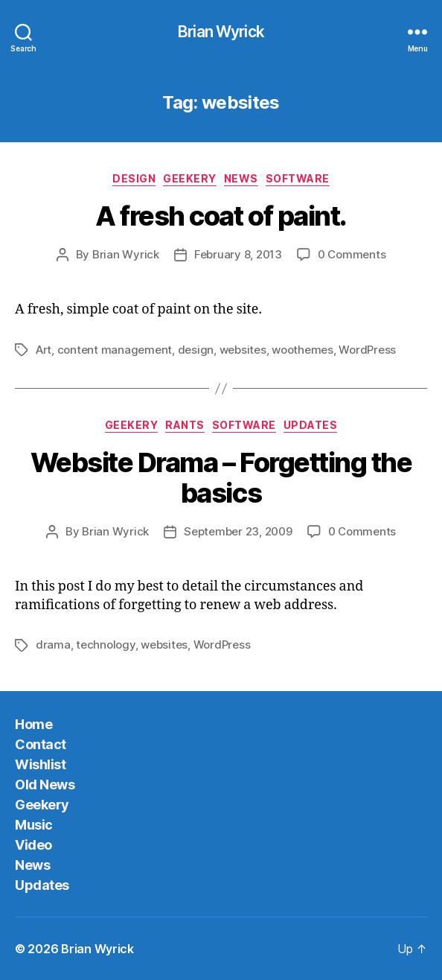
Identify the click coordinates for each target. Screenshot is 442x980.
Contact (41, 744)
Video (33, 845)
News (241, 178)
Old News (45, 785)
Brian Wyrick (221, 32)
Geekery (190, 178)
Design (134, 178)
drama (53, 645)
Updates (311, 425)
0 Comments (352, 254)
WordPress (367, 350)
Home (33, 724)
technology (105, 645)
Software (298, 178)
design (196, 350)
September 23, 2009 (238, 531)
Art (44, 350)
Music (34, 825)
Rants (185, 425)
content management (115, 350)
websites (243, 350)
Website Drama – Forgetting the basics (221, 478)
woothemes (302, 350)
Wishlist (40, 764)
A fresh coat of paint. (221, 216)
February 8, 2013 (238, 254)
